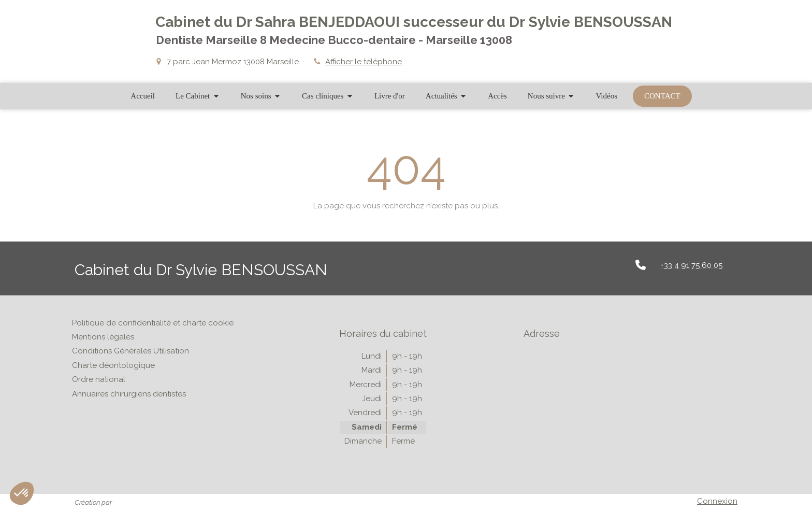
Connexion (717, 501)
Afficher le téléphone (364, 62)
